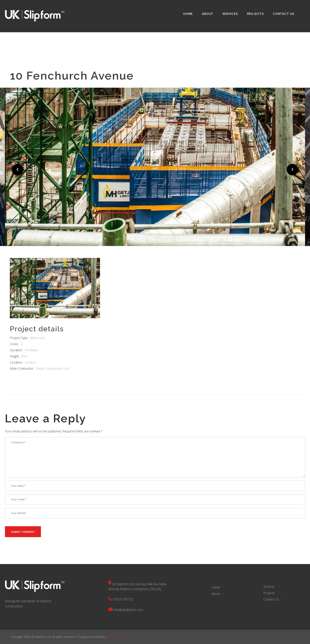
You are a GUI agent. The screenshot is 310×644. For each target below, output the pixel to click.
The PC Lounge (115, 637)
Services (230, 14)
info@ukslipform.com (128, 610)
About (208, 14)
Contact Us (284, 14)
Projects (255, 14)
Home (188, 14)
